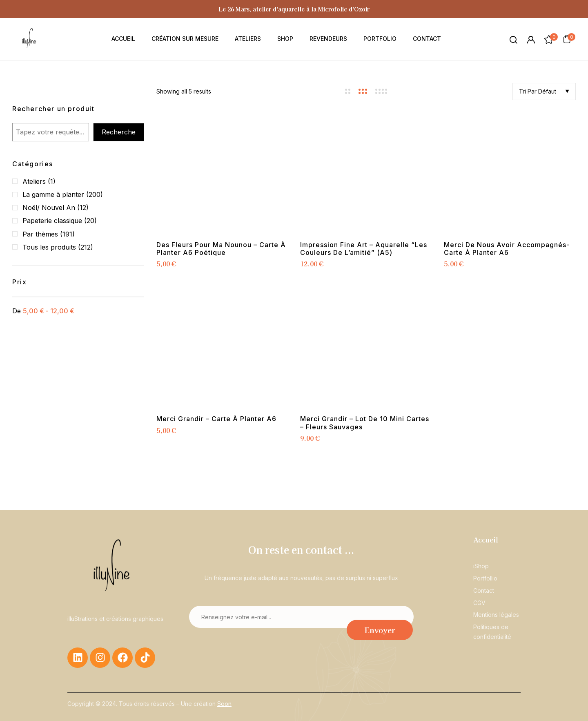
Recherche (119, 132)
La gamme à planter (53, 194)
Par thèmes (40, 234)
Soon (224, 704)
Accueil (486, 540)
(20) (90, 221)
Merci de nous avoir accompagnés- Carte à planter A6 (507, 249)
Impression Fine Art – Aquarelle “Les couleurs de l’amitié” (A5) (364, 249)
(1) (52, 181)
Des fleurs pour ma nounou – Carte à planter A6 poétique (221, 249)
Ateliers (34, 181)
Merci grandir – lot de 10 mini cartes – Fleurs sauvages (365, 423)
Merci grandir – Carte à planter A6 (216, 419)
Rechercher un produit (53, 109)
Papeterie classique (52, 221)
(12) (83, 208)
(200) (95, 194)
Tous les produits (49, 247)
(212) (86, 247)
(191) (67, 234)
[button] (567, 39)
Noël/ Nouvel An (49, 208)
